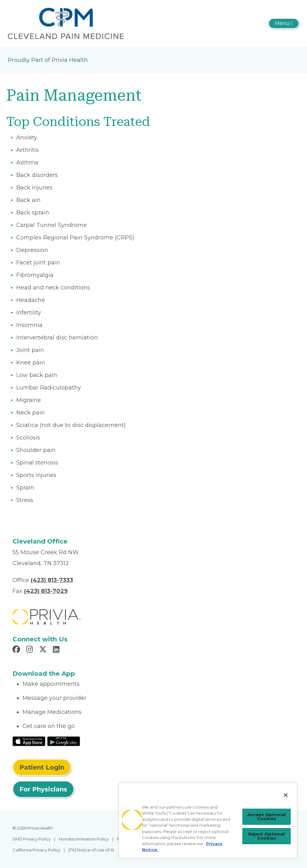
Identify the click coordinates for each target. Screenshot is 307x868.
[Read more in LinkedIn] (57, 650)
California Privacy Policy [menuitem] (36, 850)
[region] (208, 820)
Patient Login (42, 767)
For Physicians (43, 789)
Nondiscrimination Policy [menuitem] (84, 839)
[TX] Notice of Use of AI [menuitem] (91, 850)
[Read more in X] (44, 650)
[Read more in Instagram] (30, 650)
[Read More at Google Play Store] (64, 741)
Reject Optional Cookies (267, 836)
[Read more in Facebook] (17, 650)
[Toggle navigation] (284, 23)
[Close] (286, 795)
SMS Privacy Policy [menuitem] (32, 839)
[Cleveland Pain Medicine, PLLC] (66, 23)
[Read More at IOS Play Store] (29, 741)
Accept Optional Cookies (267, 817)
